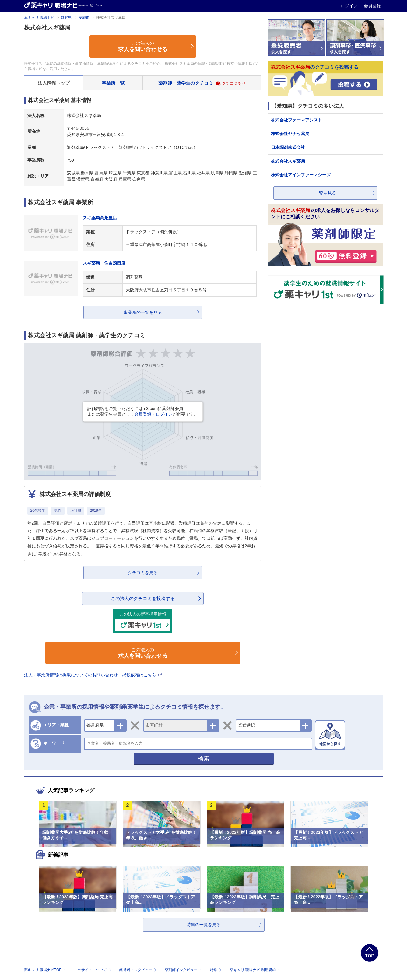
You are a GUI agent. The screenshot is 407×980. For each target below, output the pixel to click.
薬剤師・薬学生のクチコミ (202, 83)
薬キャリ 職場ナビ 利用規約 (255, 970)
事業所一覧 (113, 83)
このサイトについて (93, 970)
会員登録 (372, 6)
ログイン (350, 6)
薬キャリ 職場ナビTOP (46, 970)
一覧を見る (325, 193)
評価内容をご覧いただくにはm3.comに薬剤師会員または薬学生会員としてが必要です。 (143, 411)
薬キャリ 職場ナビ (39, 18)
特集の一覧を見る (204, 925)
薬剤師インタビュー (184, 970)
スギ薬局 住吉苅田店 (104, 263)
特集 (216, 970)
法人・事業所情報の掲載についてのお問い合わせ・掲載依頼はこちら (93, 675)
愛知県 (66, 18)
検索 (204, 759)
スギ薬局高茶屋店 (100, 218)
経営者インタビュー (138, 970)
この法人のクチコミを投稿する (143, 598)
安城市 (84, 18)
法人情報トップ (54, 83)
